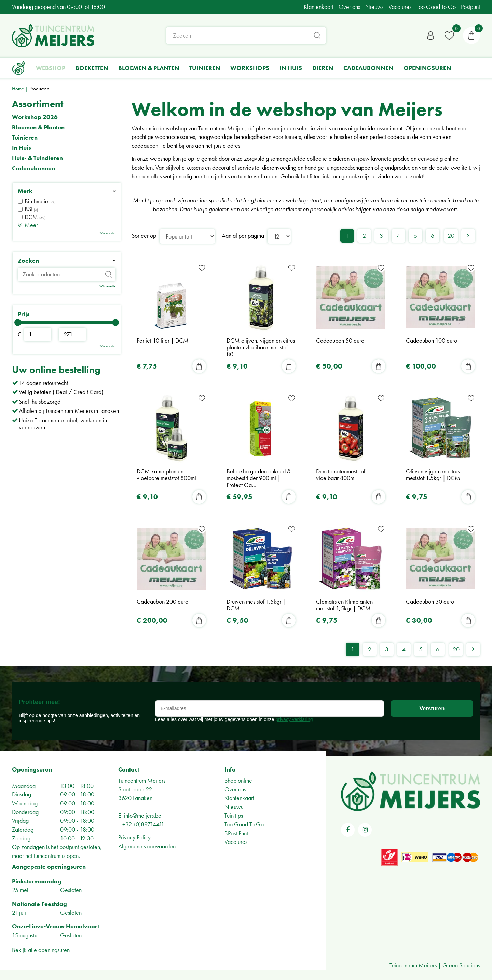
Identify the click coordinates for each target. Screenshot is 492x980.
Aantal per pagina (243, 236)
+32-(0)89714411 (143, 824)
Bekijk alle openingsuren (41, 950)
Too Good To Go (244, 824)
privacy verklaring (294, 719)
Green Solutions (461, 965)
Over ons (235, 789)
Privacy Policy (134, 837)
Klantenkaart (239, 798)
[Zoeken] (246, 36)
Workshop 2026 (35, 117)
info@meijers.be (143, 816)
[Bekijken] (471, 36)
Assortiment (38, 104)
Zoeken (28, 261)
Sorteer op (144, 236)
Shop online (238, 781)
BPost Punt (236, 833)
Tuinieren (25, 138)
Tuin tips (234, 816)
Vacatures (236, 842)
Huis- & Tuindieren (37, 158)
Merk (25, 191)
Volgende (468, 236)
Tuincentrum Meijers (142, 781)
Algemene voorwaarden (147, 846)
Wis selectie (107, 233)
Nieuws (234, 807)
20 (451, 236)
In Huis (22, 148)
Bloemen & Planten (38, 127)
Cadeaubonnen (33, 168)
